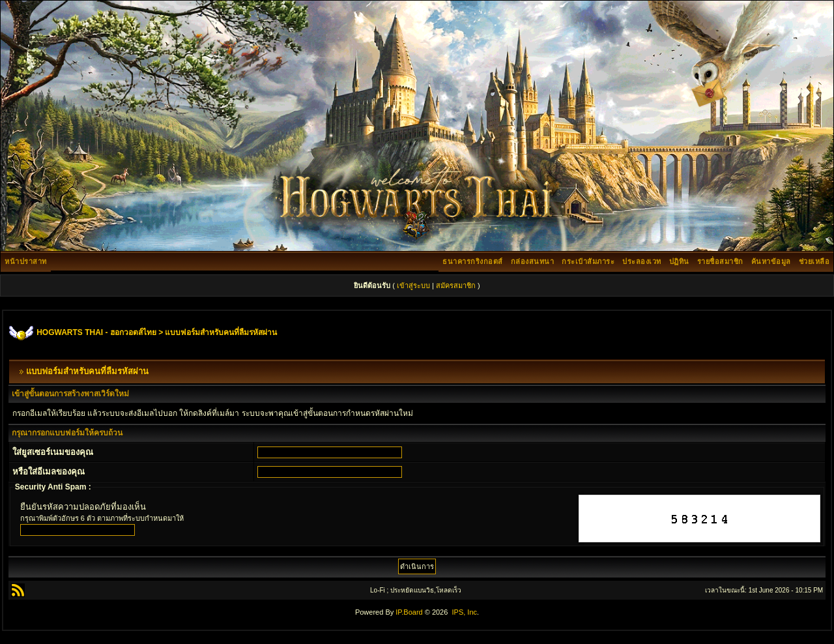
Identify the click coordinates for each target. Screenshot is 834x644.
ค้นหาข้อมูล (771, 261)
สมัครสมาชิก (456, 285)
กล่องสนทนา (533, 261)
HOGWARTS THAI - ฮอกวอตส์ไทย (96, 332)
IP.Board (409, 612)
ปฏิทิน (679, 261)
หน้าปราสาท (26, 261)
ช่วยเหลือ (814, 261)
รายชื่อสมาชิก (720, 261)
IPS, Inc (464, 612)
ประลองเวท (642, 261)
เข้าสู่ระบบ (413, 285)
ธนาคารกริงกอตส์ (473, 261)
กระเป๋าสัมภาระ (588, 261)
